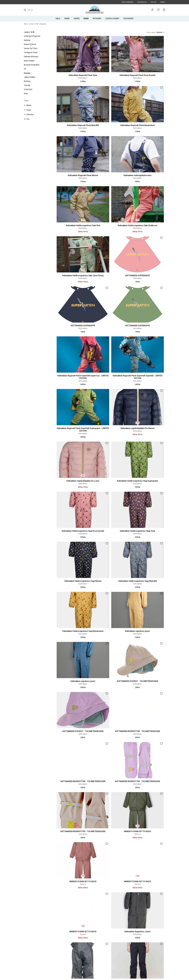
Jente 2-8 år (34, 24)
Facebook (28, 969)
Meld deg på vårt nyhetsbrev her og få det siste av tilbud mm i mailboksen (85, 970)
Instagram (38, 969)
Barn (26, 24)
